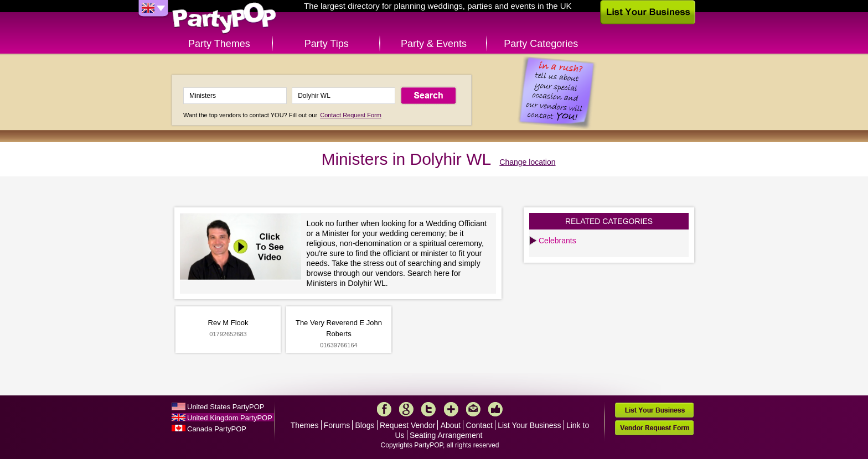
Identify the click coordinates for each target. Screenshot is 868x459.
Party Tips (327, 44)
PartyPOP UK (224, 19)
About (451, 425)
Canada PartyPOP (217, 429)
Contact (479, 425)
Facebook (384, 409)
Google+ (406, 409)
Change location (527, 162)
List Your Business (529, 425)
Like (495, 409)
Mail (473, 409)
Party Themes (219, 44)
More (451, 409)
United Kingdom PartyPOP (230, 418)
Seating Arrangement (446, 435)
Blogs (365, 425)
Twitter (428, 409)
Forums (337, 425)
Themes (305, 425)
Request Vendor (407, 425)
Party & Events (434, 44)
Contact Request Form (351, 115)
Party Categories (541, 44)
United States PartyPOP (226, 407)
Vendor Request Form (654, 428)
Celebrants (557, 241)
